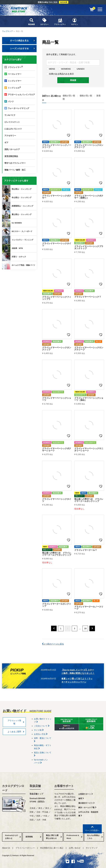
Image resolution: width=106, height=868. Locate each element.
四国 (32, 820)
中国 (45, 816)
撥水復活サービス (86, 803)
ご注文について (42, 726)
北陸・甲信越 (42, 812)
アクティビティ (60, 22)
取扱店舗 (35, 786)
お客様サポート (64, 786)
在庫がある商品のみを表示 (60, 74)
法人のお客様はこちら (95, 837)
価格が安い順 (69, 96)
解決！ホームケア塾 (87, 807)
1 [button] (61, 628)
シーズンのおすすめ (22, 48)
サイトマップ (92, 848)
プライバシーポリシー (25, 848)
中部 (32, 816)
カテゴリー (44, 22)
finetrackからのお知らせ (20, 280)
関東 (32, 812)
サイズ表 (39, 730)
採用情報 (33, 837)
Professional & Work (74, 837)
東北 (40, 808)
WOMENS (65, 69)
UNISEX (79, 69)
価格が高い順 (86, 96)
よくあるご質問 (16, 732)
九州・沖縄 (41, 820)
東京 (47, 808)
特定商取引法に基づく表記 (52, 848)
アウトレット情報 (16, 722)
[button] (54, 628)
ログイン (75, 22)
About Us (6, 848)
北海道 (33, 808)
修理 (81, 798)
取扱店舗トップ (36, 794)
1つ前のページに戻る (53, 644)
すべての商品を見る (22, 41)
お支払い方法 (41, 734)
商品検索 (31, 22)
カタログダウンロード (13, 788)
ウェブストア (7, 31)
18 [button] (85, 628)
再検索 (73, 80)
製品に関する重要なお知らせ (54, 837)
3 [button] (75, 628)
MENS (51, 69)
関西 (38, 816)
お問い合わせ (75, 848)
